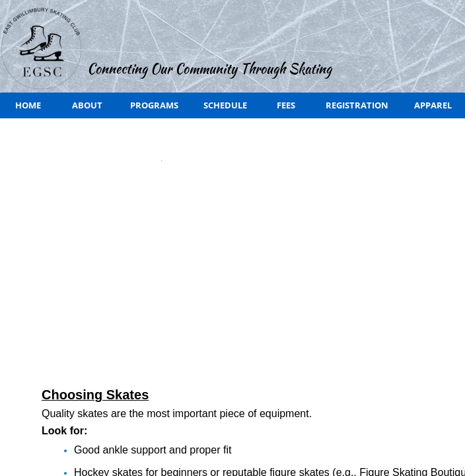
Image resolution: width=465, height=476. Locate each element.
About (87, 105)
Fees (286, 105)
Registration (357, 105)
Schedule (225, 105)
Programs (154, 105)
